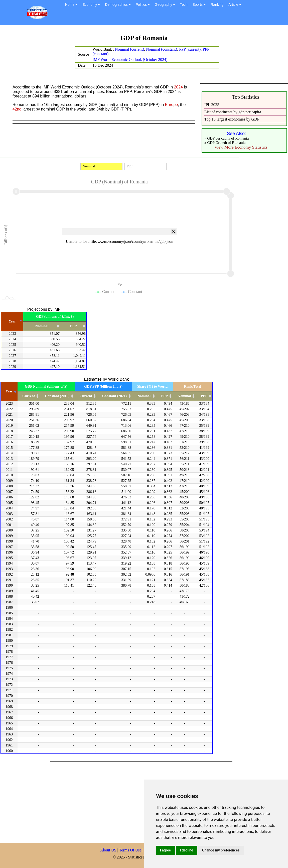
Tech (184, 5)
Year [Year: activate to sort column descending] (12, 321)
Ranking (217, 5)
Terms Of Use (131, 850)
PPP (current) (190, 49)
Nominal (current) (129, 49)
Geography (165, 5)
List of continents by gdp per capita (233, 112)
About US (108, 850)
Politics (143, 5)
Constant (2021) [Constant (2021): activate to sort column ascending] (114, 396)
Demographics (118, 5)
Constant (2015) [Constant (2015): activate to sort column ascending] (57, 396)
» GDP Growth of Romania (225, 143)
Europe (172, 105)
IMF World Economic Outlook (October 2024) (130, 60)
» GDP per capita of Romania (227, 138)
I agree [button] (165, 850)
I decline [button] (186, 850)
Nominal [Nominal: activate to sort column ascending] (42, 326)
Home (71, 5)
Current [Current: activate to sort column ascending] (29, 396)
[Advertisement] (121, 799)
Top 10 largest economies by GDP (232, 119)
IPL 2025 (212, 105)
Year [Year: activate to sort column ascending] (9, 391)
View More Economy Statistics (241, 147)
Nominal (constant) (162, 49)
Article (235, 5)
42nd (17, 109)
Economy (91, 5)
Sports (199, 5)
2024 (179, 87)
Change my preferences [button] (221, 850)
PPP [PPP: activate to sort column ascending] (73, 326)
